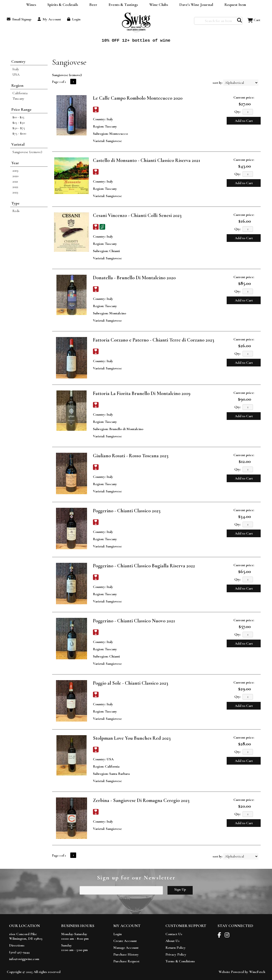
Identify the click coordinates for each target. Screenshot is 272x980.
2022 (15, 187)
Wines (30, 5)
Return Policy (176, 948)
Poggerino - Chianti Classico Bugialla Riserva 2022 (144, 566)
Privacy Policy (176, 954)
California (20, 93)
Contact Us (174, 934)
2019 (15, 171)
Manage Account (126, 948)
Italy (16, 69)
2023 (15, 192)
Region (17, 85)
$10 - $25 (18, 117)
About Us (172, 941)
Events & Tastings (123, 5)
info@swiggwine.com (24, 959)
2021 (15, 181)
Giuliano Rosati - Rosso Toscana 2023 (131, 456)
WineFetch (257, 972)
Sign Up (180, 889)
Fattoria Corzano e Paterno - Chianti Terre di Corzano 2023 (154, 340)
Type (15, 203)
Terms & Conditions (180, 961)
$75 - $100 (19, 133)
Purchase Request (126, 961)
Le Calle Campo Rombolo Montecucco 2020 (138, 98)
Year (15, 163)
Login (74, 19)
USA (16, 75)
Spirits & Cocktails (61, 5)
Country (18, 61)
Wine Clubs (157, 5)
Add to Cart (244, 121)
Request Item (235, 5)
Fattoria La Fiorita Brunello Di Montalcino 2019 (142, 393)
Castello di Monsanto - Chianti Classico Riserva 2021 (147, 160)
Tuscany (18, 99)
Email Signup (19, 19)
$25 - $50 (19, 123)
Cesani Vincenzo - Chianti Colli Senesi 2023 (137, 215)
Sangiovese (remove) (27, 152)
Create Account (125, 941)
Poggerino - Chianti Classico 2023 (127, 511)
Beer (92, 5)
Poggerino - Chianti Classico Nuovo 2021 (134, 621)
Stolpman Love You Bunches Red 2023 (132, 738)
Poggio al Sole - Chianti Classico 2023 (131, 683)
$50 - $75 (19, 128)
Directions (17, 945)
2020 (15, 176)
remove (75, 75)
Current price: (244, 97)
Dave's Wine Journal (195, 5)
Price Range (21, 109)
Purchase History (126, 954)
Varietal (18, 144)
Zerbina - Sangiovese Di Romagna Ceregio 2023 (141, 800)
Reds (16, 211)
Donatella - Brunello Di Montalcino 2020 (134, 278)
